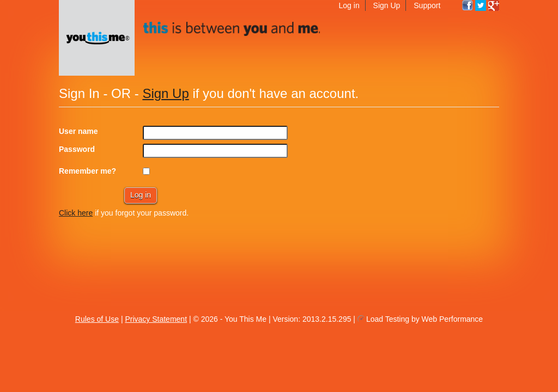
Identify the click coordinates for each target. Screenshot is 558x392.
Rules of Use (97, 319)
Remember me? (87, 171)
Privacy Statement (156, 319)
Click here (76, 213)
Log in (349, 5)
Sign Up (387, 5)
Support (427, 5)
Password (77, 149)
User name (78, 131)
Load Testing (388, 319)
